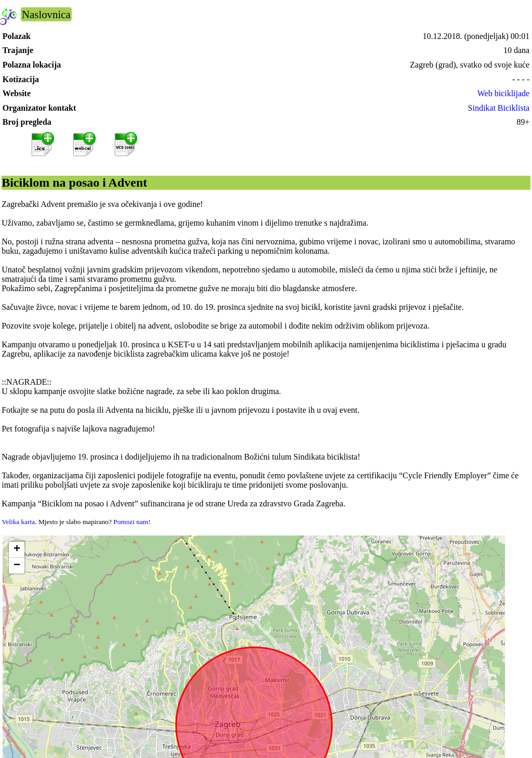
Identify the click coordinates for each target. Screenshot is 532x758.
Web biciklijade (503, 93)
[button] (17, 550)
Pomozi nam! (132, 522)
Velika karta (18, 522)
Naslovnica (46, 14)
